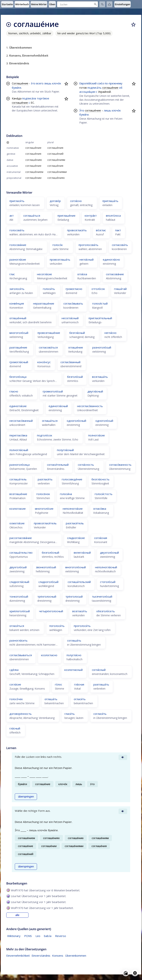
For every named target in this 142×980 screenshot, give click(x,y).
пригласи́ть (17, 201)
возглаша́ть (100, 377)
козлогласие (18, 509)
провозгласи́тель (45, 523)
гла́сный (15, 728)
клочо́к (57, 83)
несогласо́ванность (90, 406)
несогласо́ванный (21, 421)
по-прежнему (114, 83)
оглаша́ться (50, 421)
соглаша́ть (74, 640)
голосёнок (43, 494)
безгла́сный (77, 333)
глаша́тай (120, 289)
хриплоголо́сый (20, 611)
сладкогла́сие (76, 538)
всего (40, 83)
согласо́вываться (21, 655)
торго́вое (43, 98)
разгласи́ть (45, 479)
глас (12, 274)
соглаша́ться (32, 216)
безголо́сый (75, 377)
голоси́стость (104, 494)
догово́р (55, 201)
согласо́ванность (120, 465)
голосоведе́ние (72, 479)
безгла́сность (100, 479)
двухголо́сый (18, 567)
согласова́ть (120, 245)
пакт (118, 230)
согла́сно (76, 201)
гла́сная (79, 684)
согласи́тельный (58, 465)
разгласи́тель (75, 523)
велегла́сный (82, 553)
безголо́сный (50, 553)
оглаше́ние (76, 347)
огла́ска (82, 274)
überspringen (26, 797)
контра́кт (91, 216)
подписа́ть (94, 88)
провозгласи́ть (77, 230)
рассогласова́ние (21, 538)
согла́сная (101, 538)
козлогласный (73, 670)
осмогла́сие (17, 523)
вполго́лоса (113, 216)
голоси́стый (100, 303)
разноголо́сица (20, 465)
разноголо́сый (102, 347)
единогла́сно (111, 259)
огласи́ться (17, 626)
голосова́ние (18, 245)
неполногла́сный (106, 567)
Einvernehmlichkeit (18, 956)
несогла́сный (70, 318)
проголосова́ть (88, 245)
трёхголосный (47, 596)
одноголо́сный (76, 421)
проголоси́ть (82, 626)
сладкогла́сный (19, 582)
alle (17, 915)
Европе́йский (88, 83)
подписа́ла (29, 98)
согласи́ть (100, 714)
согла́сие (15, 684)
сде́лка (14, 670)
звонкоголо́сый (46, 567)
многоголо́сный (76, 567)
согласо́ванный (70, 362)
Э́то (82, 110)
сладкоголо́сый (48, 582)
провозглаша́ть (60, 259)
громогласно (74, 289)
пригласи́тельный (100, 318)
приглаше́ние (66, 216)
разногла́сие (18, 259)
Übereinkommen (76, 956)
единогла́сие (18, 406)
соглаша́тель (18, 479)
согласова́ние (115, 274)
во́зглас (101, 230)
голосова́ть (17, 230)
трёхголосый (74, 596)
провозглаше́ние (49, 333)
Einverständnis (41, 956)
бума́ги (16, 88)
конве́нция (17, 303)
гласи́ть (70, 714)
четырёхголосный (51, 611)
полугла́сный (65, 450)
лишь (48, 83)
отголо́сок (98, 289)
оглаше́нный (18, 318)
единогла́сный (58, 406)
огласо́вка (100, 509)
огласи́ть (80, 699)
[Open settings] (135, 973)
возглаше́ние (18, 494)
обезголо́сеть (106, 611)
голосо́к (58, 245)
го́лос (59, 684)
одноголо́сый (104, 421)
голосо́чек (16, 699)
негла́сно (110, 333)
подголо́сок (45, 435)
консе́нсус (44, 362)
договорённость (21, 714)
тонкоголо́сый (19, 596)
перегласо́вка (18, 435)
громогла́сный (19, 362)
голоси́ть (49, 289)
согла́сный (99, 670)
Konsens (58, 956)
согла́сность (86, 465)
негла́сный (87, 259)
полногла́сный (19, 450)
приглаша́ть (110, 201)
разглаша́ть (101, 684)
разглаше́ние (18, 347)
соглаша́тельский (79, 582)
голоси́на (66, 494)
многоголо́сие (44, 509)
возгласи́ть (80, 611)
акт (12, 216)
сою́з (101, 83)
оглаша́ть (51, 699)
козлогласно (49, 655)
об (121, 88)
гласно (14, 391)
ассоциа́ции (87, 92)
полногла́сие (97, 435)
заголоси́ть (17, 289)
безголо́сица (18, 377)
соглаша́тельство (21, 553)
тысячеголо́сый (102, 596)
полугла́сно (74, 655)
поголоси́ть (57, 626)
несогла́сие (44, 274)
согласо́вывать (73, 303)
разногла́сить (18, 640)
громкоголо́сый (53, 391)
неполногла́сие (73, 509)
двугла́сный (95, 391)
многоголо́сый (19, 333)
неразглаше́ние (44, 303)
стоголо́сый (108, 582)
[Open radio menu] (126, 973)
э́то (33, 83)
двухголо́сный (109, 553)
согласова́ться (48, 347)
